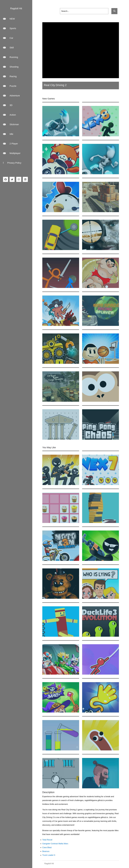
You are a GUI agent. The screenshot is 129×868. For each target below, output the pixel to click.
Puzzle (10, 86)
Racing (10, 76)
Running (10, 57)
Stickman (11, 124)
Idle (8, 134)
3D (8, 105)
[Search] (84, 11)
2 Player (10, 144)
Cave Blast (47, 847)
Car (8, 38)
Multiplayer (12, 153)
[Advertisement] (81, 50)
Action (9, 115)
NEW (9, 19)
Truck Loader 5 (49, 855)
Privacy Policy (12, 163)
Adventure (11, 96)
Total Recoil (47, 840)
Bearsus (46, 851)
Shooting (11, 67)
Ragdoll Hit (49, 864)
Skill (8, 48)
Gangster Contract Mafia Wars (55, 844)
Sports (10, 28)
